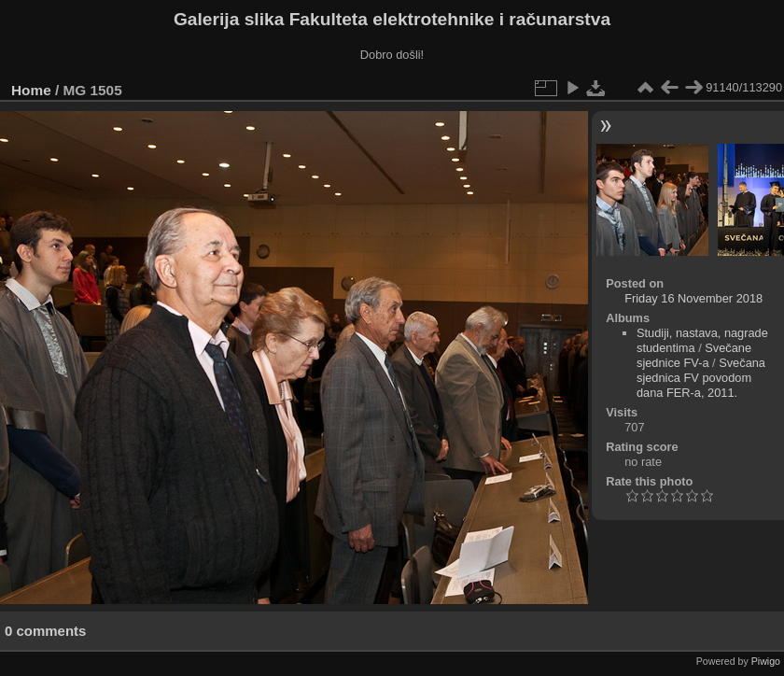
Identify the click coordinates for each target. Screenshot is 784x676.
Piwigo (766, 661)
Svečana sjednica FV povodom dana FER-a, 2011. (701, 378)
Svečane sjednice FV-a (694, 355)
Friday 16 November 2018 (693, 298)
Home (31, 90)
